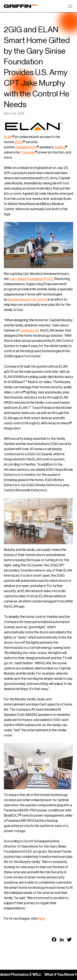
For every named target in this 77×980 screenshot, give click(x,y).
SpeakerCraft (26, 147)
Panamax (28, 152)
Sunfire (60, 147)
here (42, 919)
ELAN (8, 137)
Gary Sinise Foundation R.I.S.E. (31, 279)
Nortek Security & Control (28, 299)
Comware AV (29, 330)
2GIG (19, 142)
